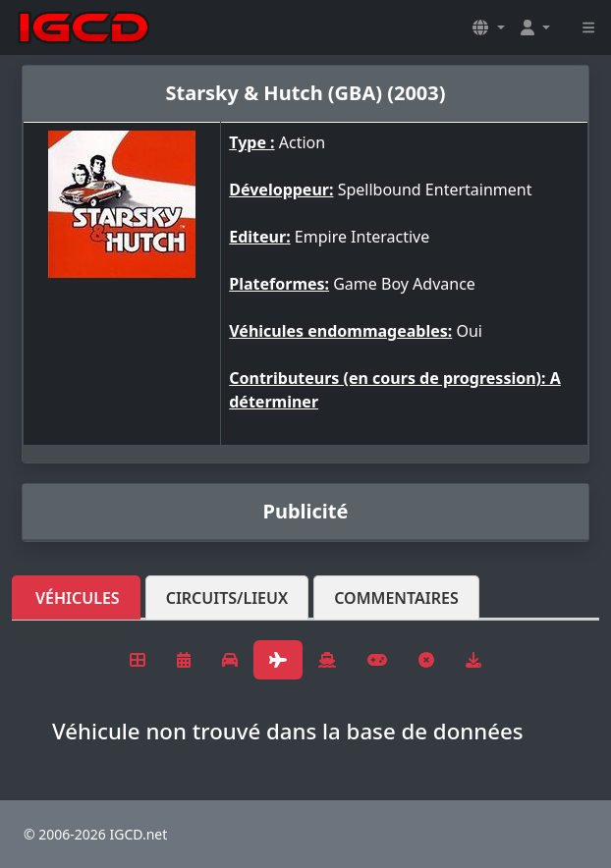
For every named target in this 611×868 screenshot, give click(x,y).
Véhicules (78, 598)
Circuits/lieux (227, 598)
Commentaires (396, 598)
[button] (488, 27)
